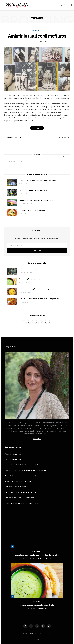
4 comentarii (42, 41)
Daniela (7, 476)
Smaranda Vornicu (14, 137)
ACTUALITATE (38, 30)
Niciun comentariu (44, 559)
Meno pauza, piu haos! (18, 487)
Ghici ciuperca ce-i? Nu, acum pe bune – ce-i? (36, 200)
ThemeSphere (33, 633)
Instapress (8, 492)
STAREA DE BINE (37, 551)
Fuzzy (6, 487)
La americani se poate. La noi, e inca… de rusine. (37, 180)
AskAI (6, 498)
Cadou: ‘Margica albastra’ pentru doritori (34, 465)
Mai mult (37, 438)
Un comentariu (43, 609)
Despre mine (16, 454)
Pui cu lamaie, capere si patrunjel (32, 210)
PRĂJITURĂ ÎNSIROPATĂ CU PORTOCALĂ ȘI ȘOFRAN (39, 299)
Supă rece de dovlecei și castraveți (24, 476)
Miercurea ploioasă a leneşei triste (32, 279)
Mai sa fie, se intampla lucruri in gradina (35, 190)
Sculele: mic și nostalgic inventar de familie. (36, 269)
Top (37, 639)
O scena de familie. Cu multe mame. (23, 498)
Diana (7, 481)
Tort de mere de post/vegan (21, 481)
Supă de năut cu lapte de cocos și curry (34, 289)
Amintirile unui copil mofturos (37, 36)
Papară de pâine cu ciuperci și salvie (26, 492)
